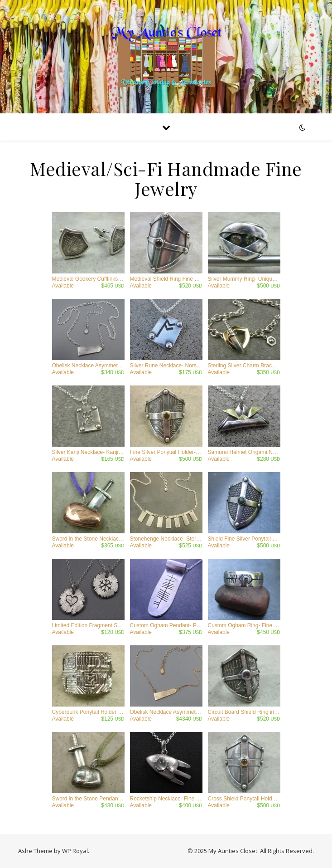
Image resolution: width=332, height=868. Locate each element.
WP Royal (75, 851)
